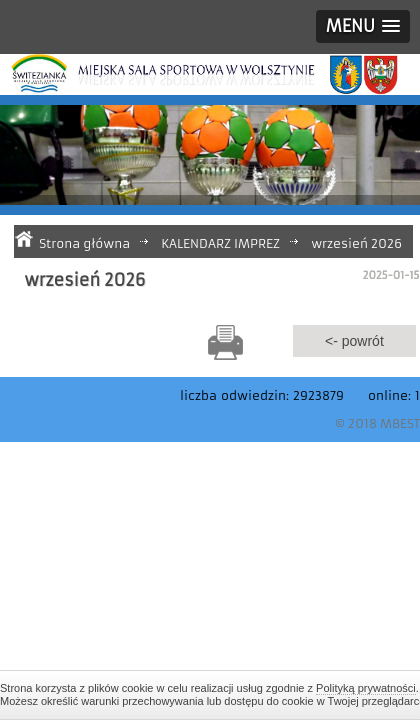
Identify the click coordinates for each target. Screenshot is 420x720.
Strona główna (84, 243)
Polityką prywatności (366, 688)
